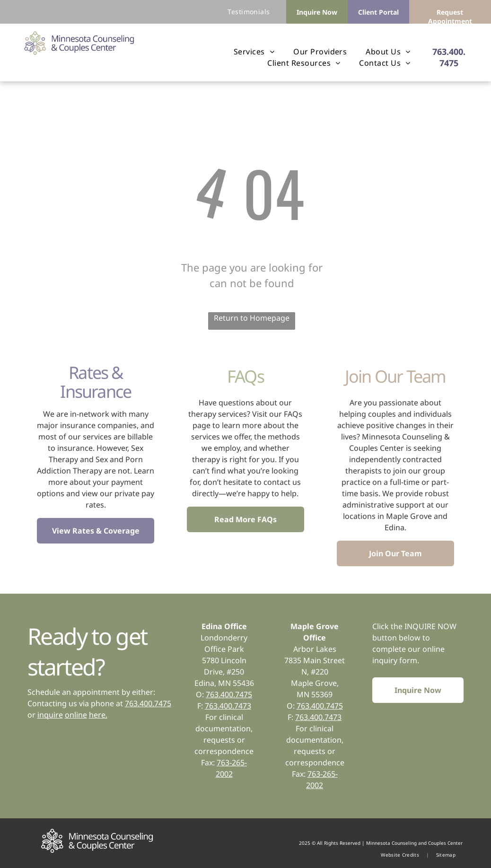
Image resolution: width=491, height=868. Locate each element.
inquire (50, 715)
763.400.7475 (148, 703)
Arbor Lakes (315, 649)
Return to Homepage (252, 318)
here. (98, 715)
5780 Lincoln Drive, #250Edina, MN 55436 (224, 672)
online (76, 715)
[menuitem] (249, 12)
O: (291, 706)
